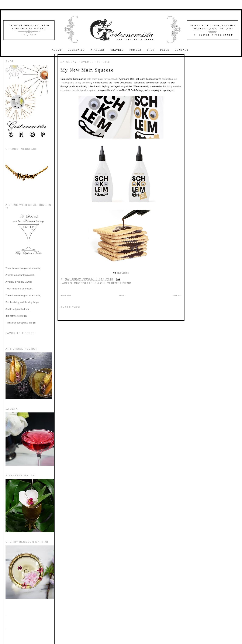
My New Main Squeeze (87, 70)
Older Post (177, 296)
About (57, 50)
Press (165, 50)
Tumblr (135, 50)
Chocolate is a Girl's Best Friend (103, 283)
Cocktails (77, 50)
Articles (98, 50)
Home (121, 296)
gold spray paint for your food (102, 79)
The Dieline (123, 273)
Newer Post (66, 296)
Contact (182, 50)
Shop (151, 50)
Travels (117, 50)
